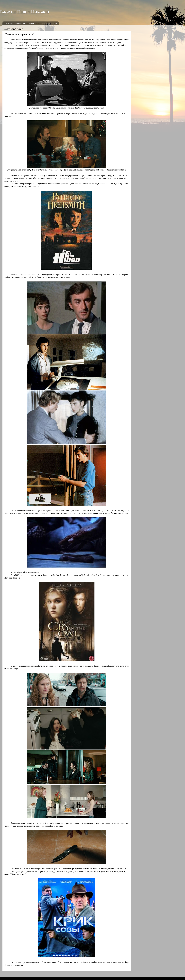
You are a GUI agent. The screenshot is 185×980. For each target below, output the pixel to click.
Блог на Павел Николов (24, 12)
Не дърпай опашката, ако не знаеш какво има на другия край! (31, 24)
